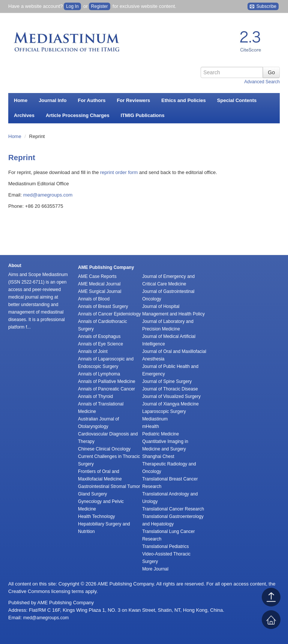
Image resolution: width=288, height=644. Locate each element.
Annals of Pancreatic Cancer (106, 389)
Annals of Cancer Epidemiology (109, 314)
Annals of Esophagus (99, 336)
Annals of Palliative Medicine (107, 381)
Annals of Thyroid (95, 396)
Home (21, 100)
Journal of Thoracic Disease (170, 389)
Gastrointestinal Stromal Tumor (109, 486)
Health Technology (97, 516)
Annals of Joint (93, 351)
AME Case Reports (97, 276)
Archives (24, 115)
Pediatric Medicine (160, 434)
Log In (72, 6)
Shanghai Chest (158, 456)
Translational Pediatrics (165, 546)
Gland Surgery (92, 494)
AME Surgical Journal (100, 291)
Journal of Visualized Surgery (171, 396)
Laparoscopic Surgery (164, 411)
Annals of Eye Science (100, 344)
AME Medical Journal (99, 284)
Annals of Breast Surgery (103, 306)
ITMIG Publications (143, 115)
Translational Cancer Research (173, 509)
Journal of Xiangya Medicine (170, 404)
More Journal (155, 569)
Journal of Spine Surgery (167, 381)
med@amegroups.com (48, 195)
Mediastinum (155, 419)
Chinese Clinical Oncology (104, 449)
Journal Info (52, 100)
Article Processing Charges (78, 115)
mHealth (151, 426)
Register (100, 6)
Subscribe (263, 7)
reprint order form (119, 172)
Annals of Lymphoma (99, 374)
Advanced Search (262, 82)
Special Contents (237, 100)
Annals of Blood (94, 299)
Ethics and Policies (184, 100)
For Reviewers (133, 100)
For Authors (92, 100)
